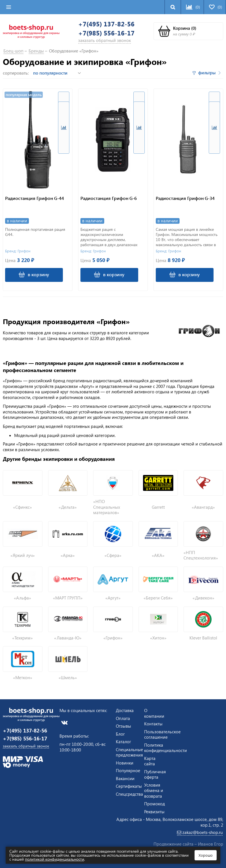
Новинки (125, 762)
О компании (154, 713)
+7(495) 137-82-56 (109, 24)
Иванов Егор (211, 844)
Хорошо (206, 855)
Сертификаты (129, 786)
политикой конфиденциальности (55, 859)
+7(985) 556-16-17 (109, 34)
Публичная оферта (155, 774)
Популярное (128, 770)
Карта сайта (150, 761)
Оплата (123, 718)
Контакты (153, 723)
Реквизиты (154, 811)
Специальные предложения (129, 752)
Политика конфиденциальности (166, 747)
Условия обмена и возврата (154, 790)
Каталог (123, 741)
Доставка (125, 710)
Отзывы (123, 726)
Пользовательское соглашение (162, 734)
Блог (120, 733)
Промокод (154, 803)
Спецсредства (129, 793)
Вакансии (125, 778)
